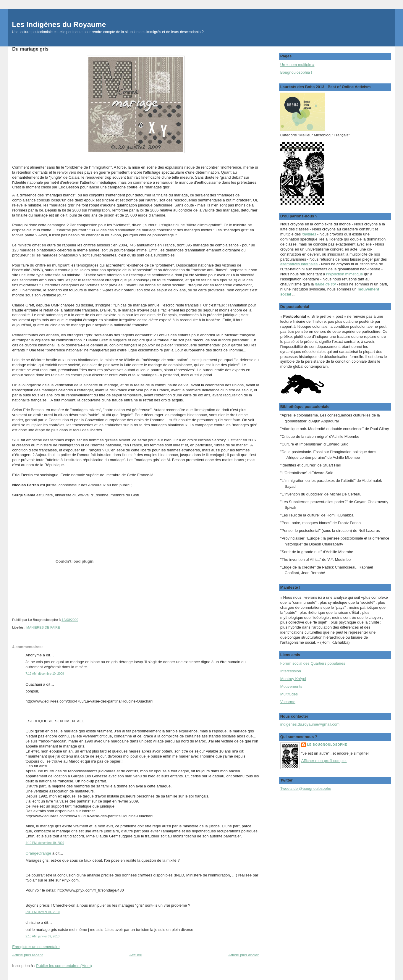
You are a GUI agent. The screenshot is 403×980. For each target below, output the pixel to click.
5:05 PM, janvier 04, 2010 (42, 912)
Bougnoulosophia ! (296, 72)
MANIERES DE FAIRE (43, 627)
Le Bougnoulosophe (327, 745)
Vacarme (288, 702)
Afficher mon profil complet (324, 761)
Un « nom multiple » (297, 65)
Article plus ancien (244, 955)
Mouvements (291, 686)
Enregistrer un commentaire (36, 947)
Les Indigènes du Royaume (59, 24)
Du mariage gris (30, 49)
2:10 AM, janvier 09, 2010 (42, 936)
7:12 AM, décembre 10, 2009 (45, 674)
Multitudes (289, 694)
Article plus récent (27, 955)
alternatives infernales (299, 264)
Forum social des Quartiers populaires (313, 663)
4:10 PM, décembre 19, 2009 (45, 843)
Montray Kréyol (293, 679)
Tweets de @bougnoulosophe (306, 788)
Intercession (291, 671)
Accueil (135, 955)
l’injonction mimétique (344, 274)
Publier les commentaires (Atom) (64, 966)
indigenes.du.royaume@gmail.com (310, 724)
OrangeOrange (38, 853)
